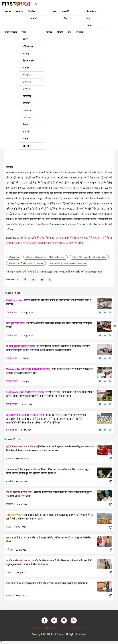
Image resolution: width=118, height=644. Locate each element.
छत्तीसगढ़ (27, 96)
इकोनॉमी (33, 19)
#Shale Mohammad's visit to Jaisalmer (89, 257)
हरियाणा (27, 103)
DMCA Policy (51, 628)
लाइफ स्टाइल (16, 272)
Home (8, 12)
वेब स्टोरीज (91, 12)
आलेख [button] (49, 32)
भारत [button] (55, 12)
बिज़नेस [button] (31, 12)
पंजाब (26, 139)
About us (37, 628)
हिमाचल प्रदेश (29, 61)
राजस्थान (27, 146)
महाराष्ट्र (26, 54)
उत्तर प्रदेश (27, 110)
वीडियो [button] (60, 32)
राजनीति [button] (66, 12)
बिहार (26, 125)
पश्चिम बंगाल (28, 47)
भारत (90, 25)
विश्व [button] (69, 32)
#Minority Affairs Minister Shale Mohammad (45, 257)
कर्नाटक (26, 118)
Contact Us (65, 628)
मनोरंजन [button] (20, 12)
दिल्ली (26, 39)
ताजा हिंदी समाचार (36, 272)
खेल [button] (88, 18)
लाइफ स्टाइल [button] (11, 32)
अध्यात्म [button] (79, 32)
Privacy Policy (79, 628)
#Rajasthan (14, 257)
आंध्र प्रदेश (27, 132)
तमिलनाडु (27, 82)
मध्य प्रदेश (27, 75)
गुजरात (26, 68)
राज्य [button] (24, 32)
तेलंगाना (27, 89)
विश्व (65, 19)
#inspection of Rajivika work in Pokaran (26, 263)
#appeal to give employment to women (68, 263)
